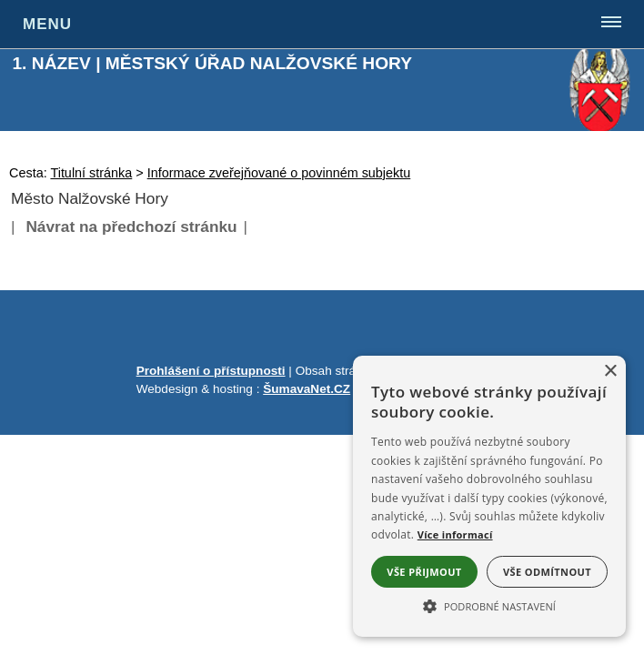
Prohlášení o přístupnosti (211, 371)
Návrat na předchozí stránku (131, 227)
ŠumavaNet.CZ (307, 389)
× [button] (610, 372)
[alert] (489, 496)
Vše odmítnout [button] (547, 572)
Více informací (455, 534)
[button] (489, 605)
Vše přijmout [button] (424, 572)
